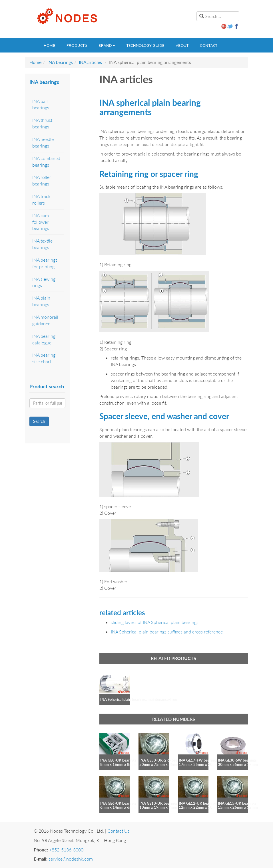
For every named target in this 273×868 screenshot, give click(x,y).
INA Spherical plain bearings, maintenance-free (139, 699)
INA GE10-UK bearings (158, 803)
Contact (209, 45)
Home (49, 45)
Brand (107, 45)
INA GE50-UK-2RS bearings (162, 760)
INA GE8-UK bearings (118, 760)
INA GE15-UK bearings (237, 803)
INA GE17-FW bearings (198, 760)
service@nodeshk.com (71, 859)
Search (39, 421)
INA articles (90, 62)
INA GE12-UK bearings (198, 803)
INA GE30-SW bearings (237, 760)
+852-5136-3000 (66, 850)
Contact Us (119, 831)
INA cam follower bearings (41, 222)
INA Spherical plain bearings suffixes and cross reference (167, 632)
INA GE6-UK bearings (118, 803)
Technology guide (145, 45)
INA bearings (60, 62)
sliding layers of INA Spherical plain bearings (155, 622)
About (182, 45)
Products (77, 45)
